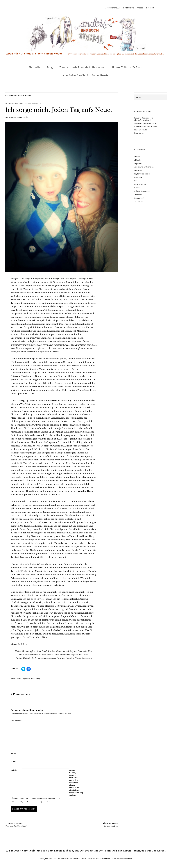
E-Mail (14, 762)
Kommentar (16, 721)
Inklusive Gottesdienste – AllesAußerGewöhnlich (144, 119)
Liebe (136, 181)
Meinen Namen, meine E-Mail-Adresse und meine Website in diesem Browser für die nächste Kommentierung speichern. (75, 783)
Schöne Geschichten (142, 191)
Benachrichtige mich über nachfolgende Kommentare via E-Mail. (37, 798)
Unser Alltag (25, 95)
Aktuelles (138, 160)
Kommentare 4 (35, 103)
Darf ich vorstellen (112, 8)
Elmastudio (128, 859)
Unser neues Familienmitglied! (16, 825)
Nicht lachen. (139, 133)
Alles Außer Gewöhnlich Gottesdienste (85, 75)
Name (14, 753)
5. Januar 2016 (23, 103)
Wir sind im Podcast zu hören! (146, 127)
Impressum (150, 8)
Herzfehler (138, 177)
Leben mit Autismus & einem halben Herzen (34, 54)
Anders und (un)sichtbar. (144, 167)
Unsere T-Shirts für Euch (127, 67)
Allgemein (11, 95)
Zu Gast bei (139, 202)
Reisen (137, 188)
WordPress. (106, 859)
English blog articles (142, 174)
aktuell (137, 157)
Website (14, 770)
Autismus (138, 170)
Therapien (138, 195)
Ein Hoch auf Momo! (110, 825)
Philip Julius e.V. (140, 184)
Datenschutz (129, 8)
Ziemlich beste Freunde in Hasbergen (82, 67)
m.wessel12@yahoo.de (18, 117)
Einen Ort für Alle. (141, 130)
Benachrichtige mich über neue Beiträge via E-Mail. (32, 802)
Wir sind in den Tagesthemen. (146, 123)
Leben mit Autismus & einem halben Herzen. (70, 859)
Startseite (34, 67)
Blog (50, 67)
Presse (140, 8)
